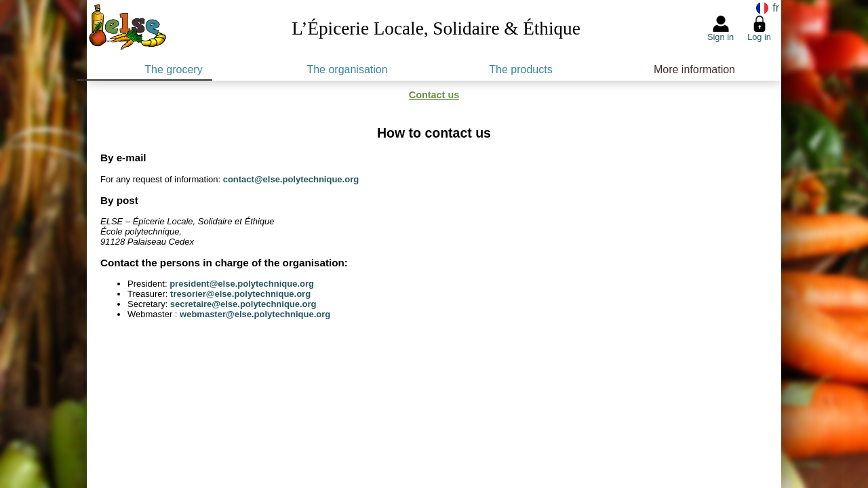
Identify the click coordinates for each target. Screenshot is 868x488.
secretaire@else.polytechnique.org (243, 304)
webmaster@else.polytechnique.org (255, 314)
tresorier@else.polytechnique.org (240, 294)
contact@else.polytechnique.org (291, 179)
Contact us (434, 95)
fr (774, 8)
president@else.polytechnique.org (242, 284)
